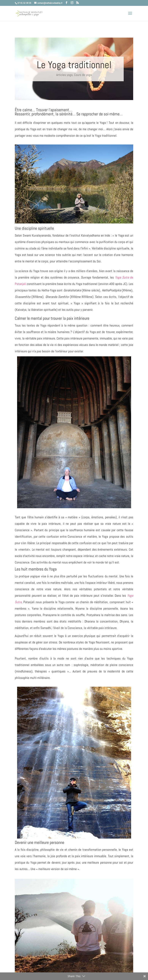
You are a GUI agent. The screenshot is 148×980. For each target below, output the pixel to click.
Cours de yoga (83, 75)
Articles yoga (64, 75)
